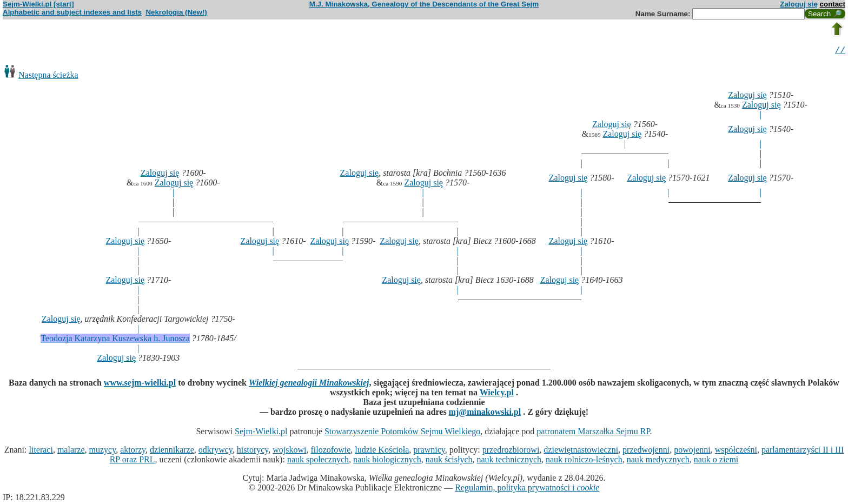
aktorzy (133, 451)
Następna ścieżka (48, 77)
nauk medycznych (658, 461)
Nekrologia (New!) (176, 12)
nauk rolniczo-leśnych (584, 461)
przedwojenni (646, 451)
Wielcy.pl (497, 394)
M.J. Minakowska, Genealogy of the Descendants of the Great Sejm (424, 4)
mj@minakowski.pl (485, 413)
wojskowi (289, 451)
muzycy (103, 451)
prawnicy (429, 451)
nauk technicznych (509, 461)
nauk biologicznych (387, 461)
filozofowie (331, 451)
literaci (41, 451)
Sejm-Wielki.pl (261, 433)
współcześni (736, 451)
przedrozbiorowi (511, 451)
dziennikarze (172, 451)
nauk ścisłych (449, 461)
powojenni (692, 451)
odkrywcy (216, 451)
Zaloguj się (799, 4)
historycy (253, 451)
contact (833, 4)
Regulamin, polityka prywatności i (527, 489)
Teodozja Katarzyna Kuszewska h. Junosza (115, 340)
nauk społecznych (318, 461)
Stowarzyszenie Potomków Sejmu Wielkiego (402, 433)
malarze (71, 451)
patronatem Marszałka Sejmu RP (593, 433)
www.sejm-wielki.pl (140, 384)
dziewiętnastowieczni (581, 451)
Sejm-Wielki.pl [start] (38, 4)
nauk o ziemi (716, 461)
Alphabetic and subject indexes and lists (72, 12)
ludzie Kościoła (382, 451)
